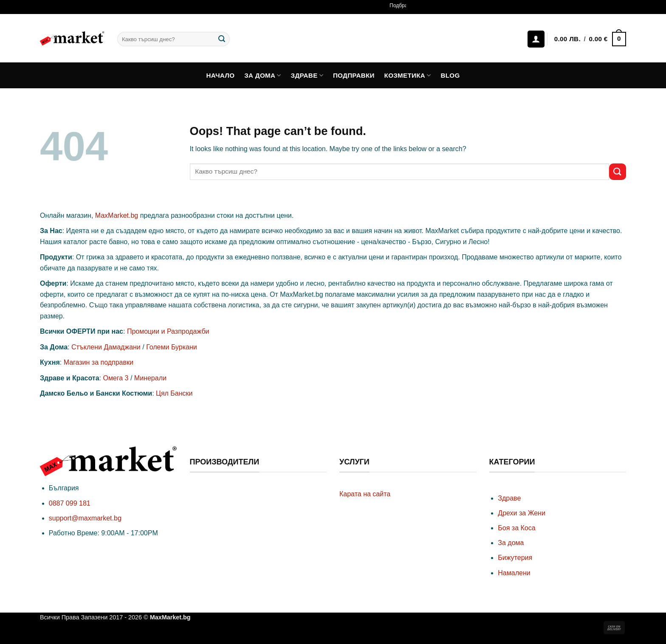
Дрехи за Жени (522, 513)
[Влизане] (536, 39)
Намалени (514, 573)
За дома (263, 75)
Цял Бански (174, 393)
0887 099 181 (70, 503)
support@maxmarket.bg (85, 518)
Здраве (307, 75)
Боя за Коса (516, 528)
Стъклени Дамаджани (106, 347)
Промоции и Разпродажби (168, 331)
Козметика (408, 75)
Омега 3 (116, 378)
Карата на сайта (365, 494)
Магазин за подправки (99, 362)
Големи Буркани (172, 347)
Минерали (150, 378)
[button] (590, 39)
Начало (221, 75)
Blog (450, 75)
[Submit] (222, 39)
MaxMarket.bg (117, 215)
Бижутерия (515, 558)
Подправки (354, 75)
